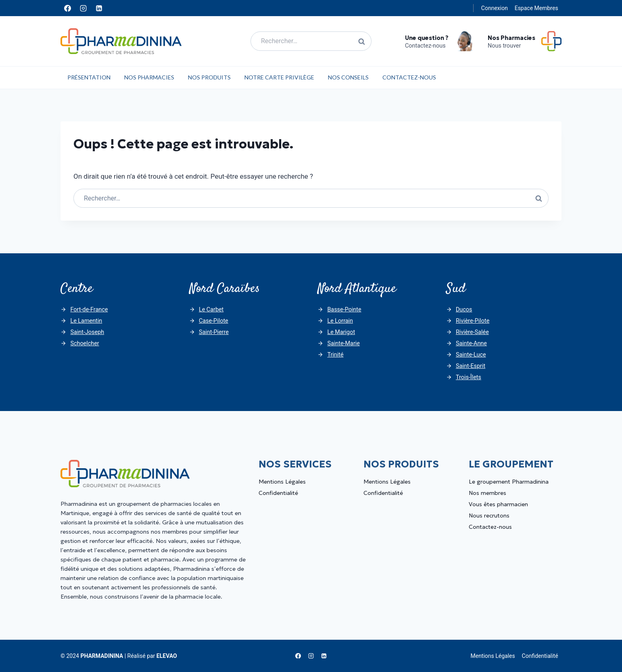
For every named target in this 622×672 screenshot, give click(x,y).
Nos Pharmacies (149, 77)
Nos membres (487, 493)
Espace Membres (536, 8)
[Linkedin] (99, 8)
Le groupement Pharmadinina (509, 482)
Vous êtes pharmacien (498, 504)
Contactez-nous (409, 77)
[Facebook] (67, 8)
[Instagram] (83, 8)
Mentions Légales (282, 482)
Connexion (495, 8)
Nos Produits (209, 77)
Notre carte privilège (279, 77)
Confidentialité (278, 493)
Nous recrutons (489, 515)
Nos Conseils (348, 77)
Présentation (89, 77)
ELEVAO (167, 656)
